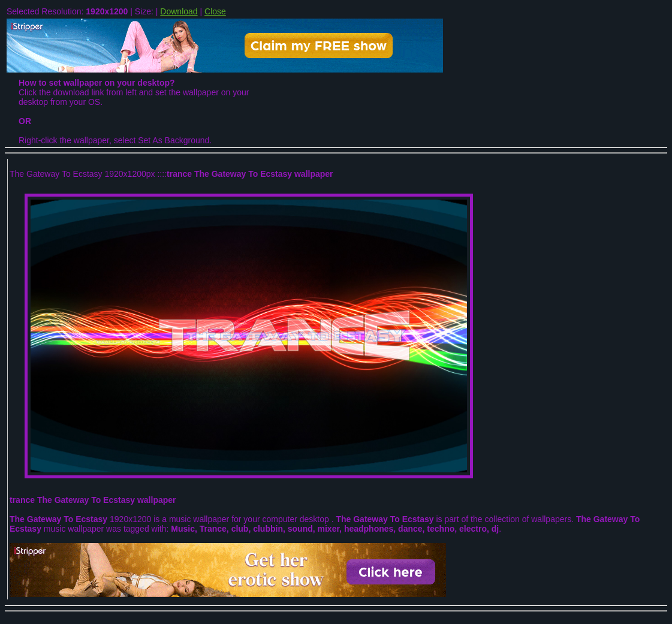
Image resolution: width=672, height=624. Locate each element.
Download (179, 11)
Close (215, 11)
